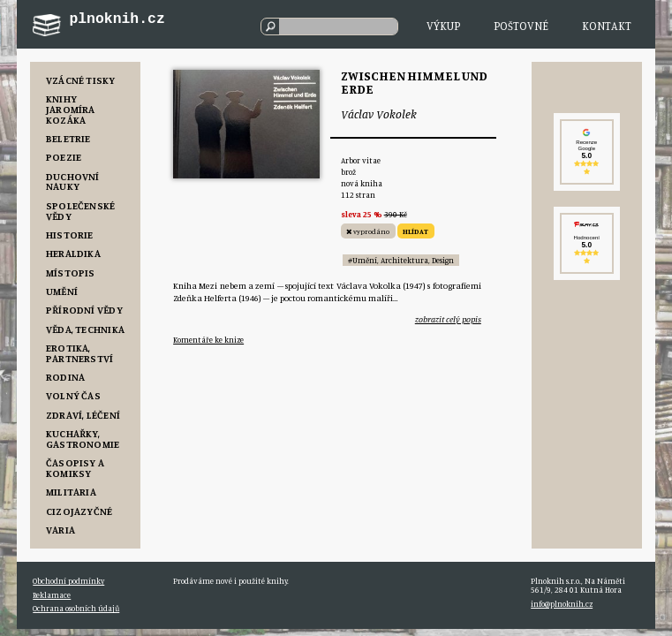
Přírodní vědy (84, 310)
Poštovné (521, 26)
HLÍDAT (415, 231)
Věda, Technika (85, 329)
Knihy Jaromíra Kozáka (71, 109)
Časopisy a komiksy (75, 468)
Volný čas (73, 395)
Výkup (443, 26)
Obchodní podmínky (68, 581)
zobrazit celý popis (448, 319)
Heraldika (73, 253)
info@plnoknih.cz (562, 604)
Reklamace (52, 595)
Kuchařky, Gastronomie (83, 439)
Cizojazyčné (79, 511)
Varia (60, 530)
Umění (62, 291)
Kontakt (607, 26)
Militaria (71, 492)
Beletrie (68, 138)
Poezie (64, 157)
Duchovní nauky (73, 182)
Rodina (65, 377)
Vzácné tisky (81, 80)
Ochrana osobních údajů (76, 608)
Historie (70, 235)
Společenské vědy (81, 211)
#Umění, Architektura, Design (401, 260)
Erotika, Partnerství (80, 353)
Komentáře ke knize (208, 340)
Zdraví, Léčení (83, 415)
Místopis (71, 273)
